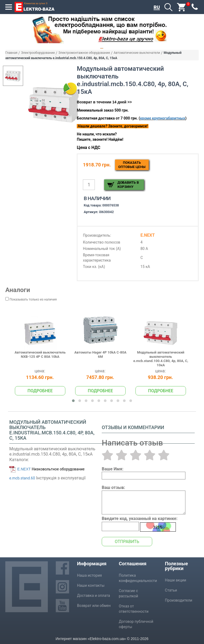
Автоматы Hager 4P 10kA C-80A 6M (100, 354)
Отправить (127, 542)
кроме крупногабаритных (163, 118)
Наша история (89, 575)
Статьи (171, 590)
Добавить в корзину (128, 185)
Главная (11, 53)
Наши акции (176, 580)
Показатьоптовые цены (132, 165)
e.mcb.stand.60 (22, 478)
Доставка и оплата (93, 596)
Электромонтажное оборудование (84, 53)
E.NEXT (24, 469)
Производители (179, 600)
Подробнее (40, 391)
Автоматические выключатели (137, 53)
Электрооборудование (38, 53)
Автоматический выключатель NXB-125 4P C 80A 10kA (40, 354)
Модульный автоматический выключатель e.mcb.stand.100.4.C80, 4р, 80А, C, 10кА (161, 359)
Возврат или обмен (94, 606)
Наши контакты (91, 585)
